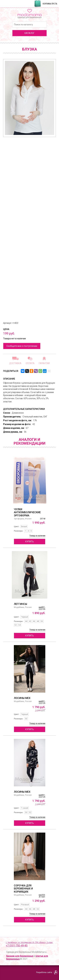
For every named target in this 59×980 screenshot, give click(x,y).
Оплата (30, 363)
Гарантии (44, 363)
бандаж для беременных (20, 956)
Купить (30, 542)
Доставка (15, 363)
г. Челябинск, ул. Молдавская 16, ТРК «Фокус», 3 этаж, (31, 944)
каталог (29, 33)
